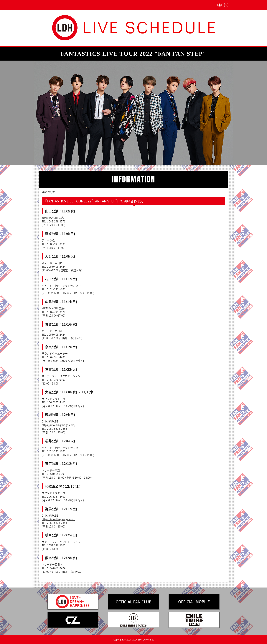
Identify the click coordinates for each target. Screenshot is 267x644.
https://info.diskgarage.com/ (59, 425)
